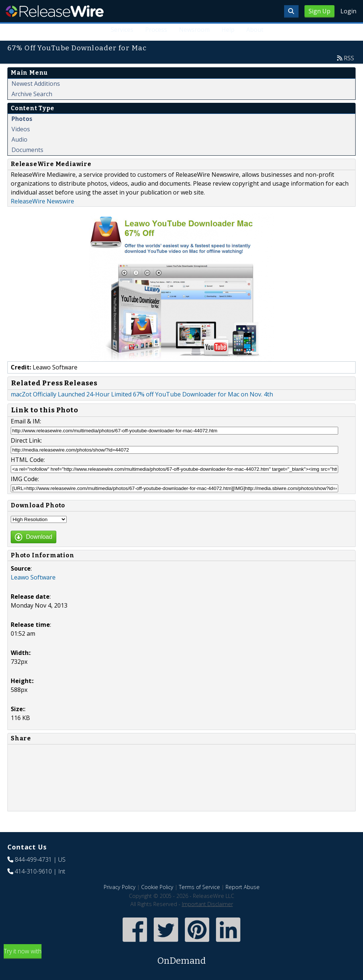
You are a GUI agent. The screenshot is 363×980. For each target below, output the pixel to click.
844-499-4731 (33, 859)
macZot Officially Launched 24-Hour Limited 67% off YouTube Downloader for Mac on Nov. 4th (142, 394)
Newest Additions (36, 84)
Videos (21, 129)
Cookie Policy (157, 887)
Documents (27, 150)
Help (228, 30)
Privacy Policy (120, 887)
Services (122, 30)
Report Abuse (243, 887)
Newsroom (194, 30)
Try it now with (181, 957)
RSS (349, 58)
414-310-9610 (33, 871)
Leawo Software (33, 577)
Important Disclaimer (207, 904)
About (255, 30)
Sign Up (319, 11)
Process (156, 30)
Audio (19, 139)
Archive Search (32, 94)
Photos (22, 119)
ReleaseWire (55, 11)
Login (348, 11)
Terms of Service (199, 887)
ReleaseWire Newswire (42, 201)
